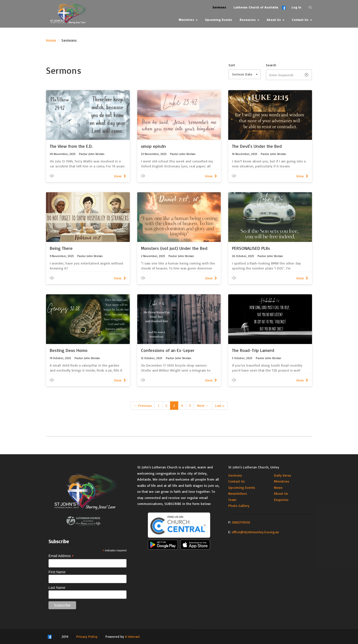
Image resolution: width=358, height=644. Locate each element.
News (278, 487)
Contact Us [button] (302, 20)
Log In (296, 7)
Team (232, 500)
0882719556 (241, 522)
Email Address (61, 556)
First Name (57, 572)
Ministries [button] (188, 20)
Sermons (235, 475)
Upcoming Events (242, 487)
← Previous (143, 405)
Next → (203, 405)
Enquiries (281, 500)
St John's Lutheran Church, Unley (254, 467)
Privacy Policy (87, 636)
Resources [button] (249, 20)
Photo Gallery (239, 506)
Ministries (282, 481)
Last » (220, 405)
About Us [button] (276, 20)
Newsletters (238, 493)
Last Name (57, 588)
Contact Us (236, 481)
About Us (281, 493)
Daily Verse (283, 475)
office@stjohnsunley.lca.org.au (255, 532)
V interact (132, 636)
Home (51, 40)
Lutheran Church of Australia (256, 7)
